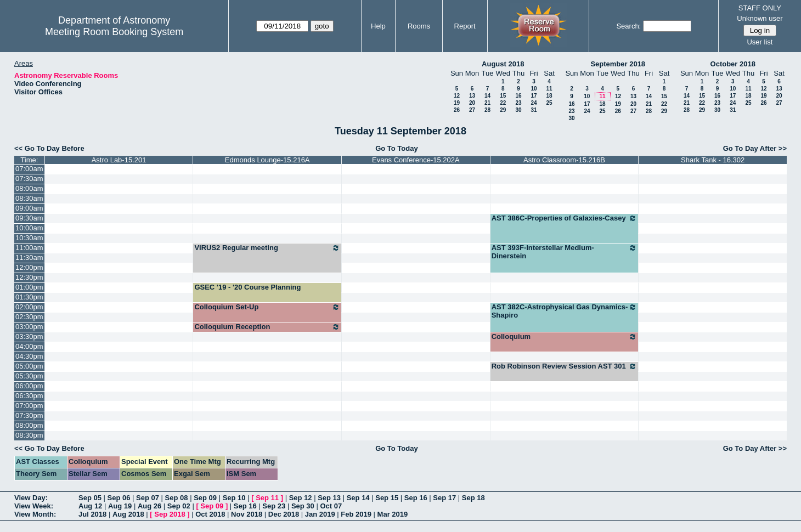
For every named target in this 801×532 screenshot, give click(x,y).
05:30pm (29, 376)
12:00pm (29, 267)
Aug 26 (150, 506)
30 (518, 110)
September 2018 (618, 64)
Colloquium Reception (267, 327)
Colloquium (565, 337)
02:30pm (29, 317)
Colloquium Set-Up (267, 307)
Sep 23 (274, 506)
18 (549, 96)
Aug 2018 (128, 514)
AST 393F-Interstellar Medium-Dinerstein (565, 252)
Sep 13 (329, 498)
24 (534, 103)
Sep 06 (119, 498)
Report (465, 26)
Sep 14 (358, 498)
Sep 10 (234, 498)
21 (487, 103)
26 (457, 110)
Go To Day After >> (755, 148)
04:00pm (29, 346)
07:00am (29, 169)
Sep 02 (179, 506)
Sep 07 (148, 498)
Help (378, 26)
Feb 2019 (356, 514)
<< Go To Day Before (49, 148)
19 (457, 103)
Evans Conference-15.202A (416, 160)
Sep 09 (205, 498)
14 (487, 96)
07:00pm (29, 406)
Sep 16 (416, 498)
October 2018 (733, 64)
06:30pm (29, 396)
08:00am (29, 188)
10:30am (29, 238)
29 (503, 110)
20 (472, 103)
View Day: (31, 498)
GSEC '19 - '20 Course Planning (247, 287)
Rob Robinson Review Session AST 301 (565, 366)
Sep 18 (473, 498)
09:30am (29, 218)
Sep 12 (301, 498)
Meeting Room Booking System (114, 32)
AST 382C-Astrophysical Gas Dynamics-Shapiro (565, 311)
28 (487, 110)
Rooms (419, 26)
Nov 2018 (247, 514)
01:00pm (29, 287)
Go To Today (397, 148)
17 (534, 96)
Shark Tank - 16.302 (713, 160)
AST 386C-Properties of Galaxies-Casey (565, 218)
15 (503, 96)
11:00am (29, 248)
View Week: (34, 506)
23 (518, 103)
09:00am (29, 208)
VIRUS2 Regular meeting (267, 248)
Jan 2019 (320, 514)
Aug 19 (120, 506)
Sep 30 (303, 506)
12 (457, 96)
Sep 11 (267, 498)
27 (472, 110)
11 (549, 89)
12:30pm (29, 277)
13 (472, 96)
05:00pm (29, 366)
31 (534, 110)
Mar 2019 (393, 514)
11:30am (29, 257)
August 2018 (503, 64)
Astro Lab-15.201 (119, 160)
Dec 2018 (284, 514)
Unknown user (760, 18)
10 (534, 89)
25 (549, 103)
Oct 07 (331, 506)
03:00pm (29, 327)
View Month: (35, 514)
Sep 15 (387, 498)
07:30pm (29, 415)
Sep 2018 (170, 514)
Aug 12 (90, 506)
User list (760, 42)
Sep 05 (90, 498)
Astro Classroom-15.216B (564, 160)
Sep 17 (444, 498)
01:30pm (29, 297)
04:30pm (29, 356)
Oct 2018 (210, 514)
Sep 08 (177, 498)
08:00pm (29, 425)
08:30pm (29, 435)
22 (503, 103)
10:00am (29, 228)
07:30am (29, 179)
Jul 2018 (92, 514)
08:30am (29, 198)
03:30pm (29, 336)
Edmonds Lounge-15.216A (267, 160)
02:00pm (29, 307)
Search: (628, 26)
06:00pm (29, 386)
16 (518, 96)
